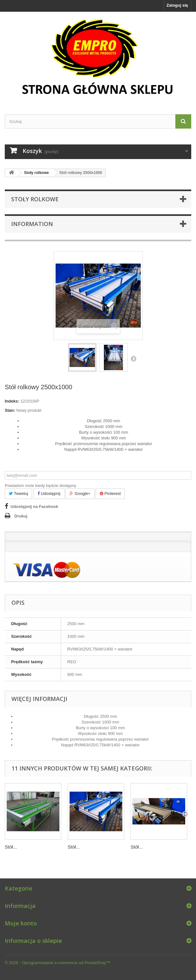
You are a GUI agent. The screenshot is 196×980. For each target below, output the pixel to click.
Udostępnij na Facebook (34, 507)
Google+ (80, 493)
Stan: (10, 410)
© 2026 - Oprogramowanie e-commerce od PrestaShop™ (57, 963)
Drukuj (21, 516)
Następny (133, 358)
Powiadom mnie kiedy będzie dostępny (41, 486)
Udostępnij (49, 493)
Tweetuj (18, 493)
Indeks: (12, 401)
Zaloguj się (177, 5)
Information (32, 224)
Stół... (11, 847)
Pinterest (110, 493)
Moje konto (21, 923)
